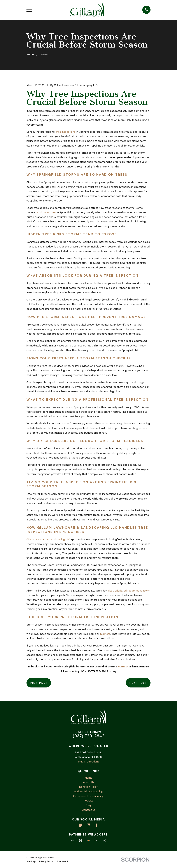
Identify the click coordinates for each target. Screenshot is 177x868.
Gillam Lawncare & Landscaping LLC (48, 539)
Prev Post (39, 683)
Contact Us (89, 810)
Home (89, 778)
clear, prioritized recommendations (129, 591)
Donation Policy (89, 787)
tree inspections (66, 132)
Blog (89, 805)
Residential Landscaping (89, 791)
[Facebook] (96, 825)
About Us (89, 782)
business (105, 634)
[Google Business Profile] (81, 825)
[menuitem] (31, 861)
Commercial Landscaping (89, 796)
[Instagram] (89, 825)
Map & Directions (89, 762)
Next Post (138, 683)
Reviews (89, 801)
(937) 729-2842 (89, 736)
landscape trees (46, 212)
